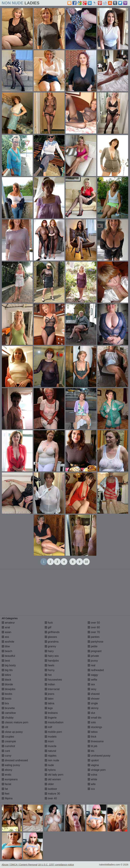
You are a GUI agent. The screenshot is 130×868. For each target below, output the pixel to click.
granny (50, 646)
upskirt (93, 760)
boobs (7, 694)
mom (49, 741)
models (51, 737)
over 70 (94, 632)
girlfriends (52, 632)
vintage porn (97, 770)
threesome (96, 741)
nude (49, 765)
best (6, 661)
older (49, 784)
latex (49, 699)
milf (48, 727)
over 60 (94, 627)
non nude (52, 760)
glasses (51, 637)
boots (7, 699)
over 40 (51, 798)
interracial (52, 689)
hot (48, 675)
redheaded (96, 670)
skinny (93, 708)
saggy (93, 675)
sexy (92, 689)
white (92, 779)
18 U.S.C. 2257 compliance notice (56, 865)
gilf (48, 627)
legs (49, 708)
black (6, 680)
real (91, 665)
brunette (8, 708)
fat (5, 789)
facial (6, 784)
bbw (6, 646)
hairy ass (52, 656)
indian (50, 684)
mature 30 (52, 794)
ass (5, 637)
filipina (7, 798)
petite (93, 646)
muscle (51, 746)
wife (92, 784)
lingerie (51, 718)
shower (94, 699)
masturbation (54, 722)
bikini (6, 675)
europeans (10, 779)
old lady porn (54, 775)
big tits (7, 670)
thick (92, 737)
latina (50, 703)
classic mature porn (15, 722)
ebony (7, 770)
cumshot (8, 746)
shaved (94, 694)
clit (5, 727)
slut (91, 713)
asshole (8, 642)
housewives (53, 680)
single (93, 703)
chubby (8, 718)
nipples (51, 756)
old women (53, 779)
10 (86, 562)
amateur (8, 623)
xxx (91, 789)
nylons (50, 770)
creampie (9, 741)
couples (8, 737)
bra (5, 703)
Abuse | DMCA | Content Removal (20, 865)
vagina (93, 765)
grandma (52, 642)
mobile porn (53, 732)
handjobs (52, 661)
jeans (50, 694)
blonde (7, 684)
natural (50, 751)
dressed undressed (15, 760)
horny (50, 670)
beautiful (8, 656)
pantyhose (95, 642)
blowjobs (9, 689)
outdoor (51, 789)
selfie (92, 680)
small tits (95, 718)
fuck (49, 623)
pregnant (95, 651)
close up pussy (12, 732)
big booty (9, 665)
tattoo (93, 732)
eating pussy (11, 765)
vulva (92, 775)
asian (7, 632)
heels (50, 665)
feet (6, 794)
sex (91, 684)
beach (7, 651)
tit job (93, 746)
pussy (93, 661)
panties (94, 637)
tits (91, 751)
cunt (6, 751)
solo (92, 722)
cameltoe (9, 713)
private (93, 656)
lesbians (51, 713)
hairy (49, 651)
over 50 (94, 623)
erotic (7, 775)
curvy (7, 756)
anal (6, 627)
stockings (95, 727)
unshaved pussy (99, 756)
